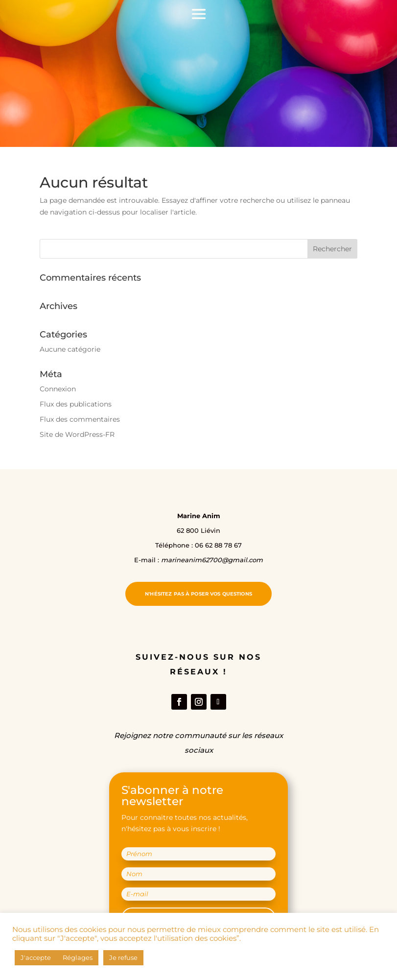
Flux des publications (76, 404)
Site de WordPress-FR (77, 434)
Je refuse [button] (123, 957)
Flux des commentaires (80, 419)
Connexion (58, 389)
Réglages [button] (78, 957)
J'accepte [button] (36, 957)
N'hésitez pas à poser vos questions (198, 594)
